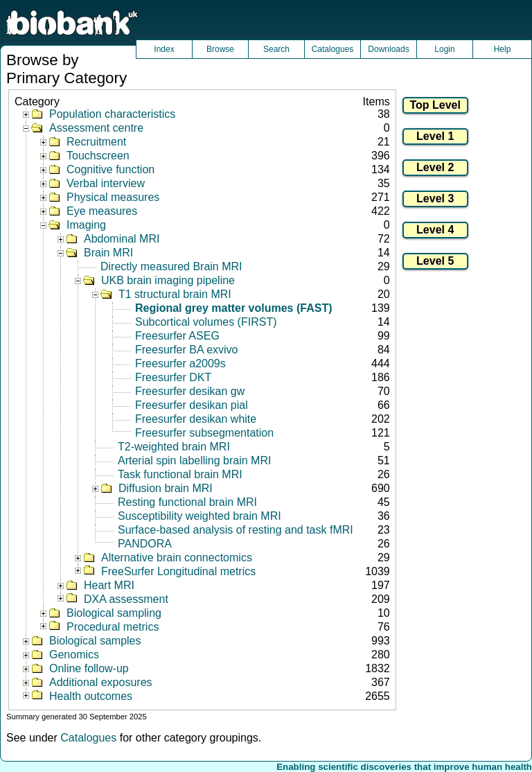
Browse (220, 49)
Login (444, 49)
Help (503, 49)
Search (276, 49)
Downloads (388, 49)
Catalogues (333, 49)
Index (164, 49)
